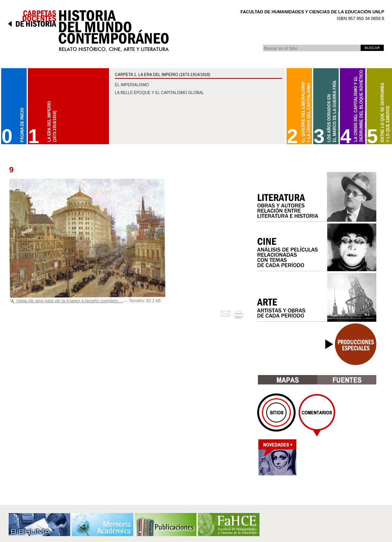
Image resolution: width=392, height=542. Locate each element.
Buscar (263, 44)
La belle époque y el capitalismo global (159, 93)
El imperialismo (132, 85)
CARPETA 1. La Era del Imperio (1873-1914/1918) (162, 75)
